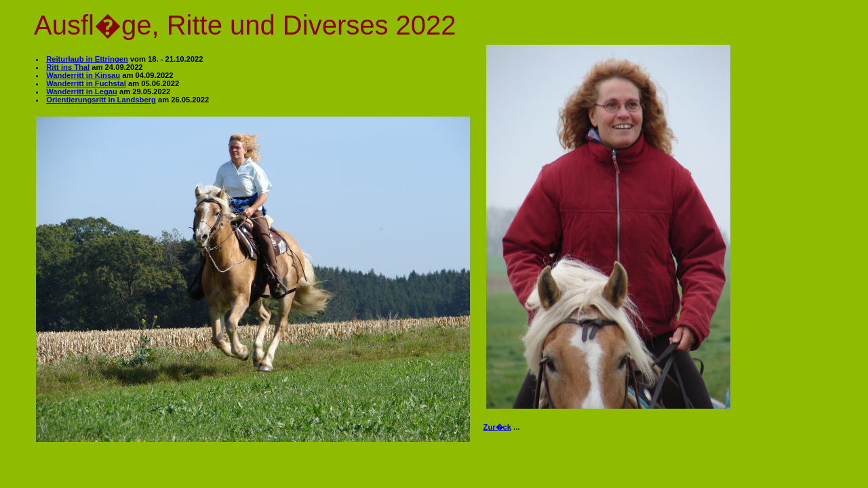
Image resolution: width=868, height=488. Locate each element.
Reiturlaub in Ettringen (87, 59)
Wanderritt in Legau (82, 91)
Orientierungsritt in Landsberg (101, 100)
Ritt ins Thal (68, 67)
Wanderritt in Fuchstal (86, 83)
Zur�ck (497, 427)
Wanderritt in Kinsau (83, 75)
